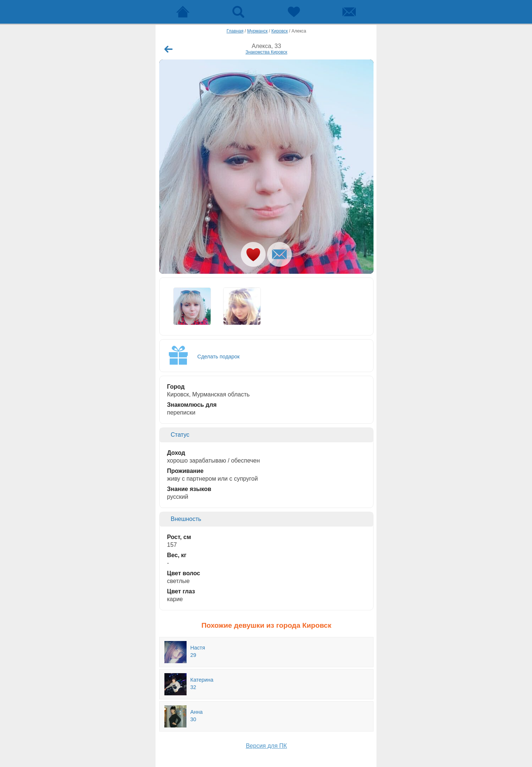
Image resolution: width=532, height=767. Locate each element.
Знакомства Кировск (266, 52)
